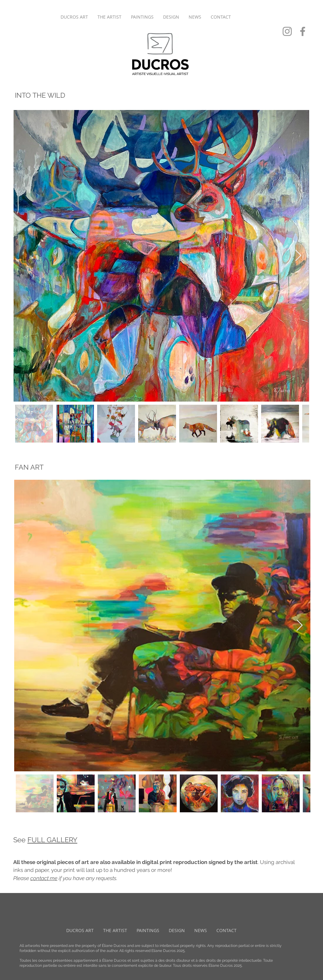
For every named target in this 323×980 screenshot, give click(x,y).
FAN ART (29, 467)
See (20, 840)
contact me (44, 878)
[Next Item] (298, 256)
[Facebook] (303, 31)
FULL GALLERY (52, 840)
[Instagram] (287, 31)
